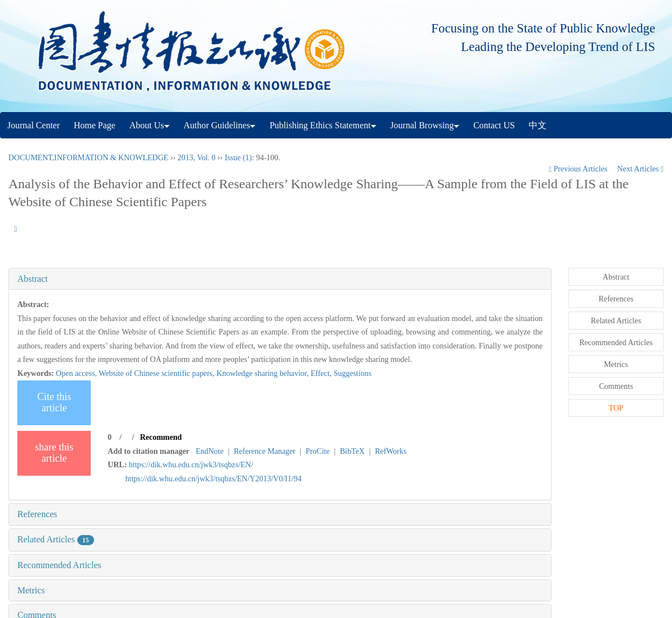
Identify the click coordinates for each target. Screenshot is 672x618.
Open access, (77, 373)
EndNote (209, 451)
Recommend (161, 437)
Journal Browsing (425, 125)
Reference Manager (265, 451)
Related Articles (56, 539)
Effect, (322, 373)
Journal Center (34, 125)
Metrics (31, 590)
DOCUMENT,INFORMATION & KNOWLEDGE (88, 158)
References (37, 514)
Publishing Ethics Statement (323, 125)
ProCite (318, 451)
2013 (185, 158)
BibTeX (352, 451)
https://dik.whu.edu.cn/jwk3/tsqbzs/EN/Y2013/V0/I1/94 (214, 479)
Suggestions (353, 373)
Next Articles (640, 169)
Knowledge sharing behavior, (264, 373)
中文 (538, 125)
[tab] (280, 279)
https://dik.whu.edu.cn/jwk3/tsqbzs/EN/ (191, 465)
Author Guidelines (220, 125)
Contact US (494, 125)
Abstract (32, 279)
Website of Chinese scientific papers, (157, 373)
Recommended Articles (59, 565)
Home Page (95, 125)
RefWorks (390, 451)
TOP (616, 408)
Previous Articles (579, 169)
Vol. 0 (206, 158)
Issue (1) (238, 158)
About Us (150, 125)
